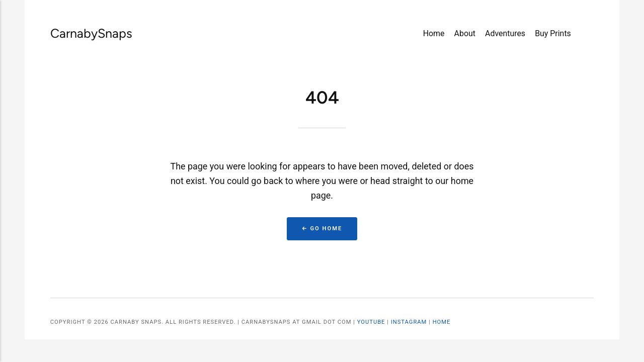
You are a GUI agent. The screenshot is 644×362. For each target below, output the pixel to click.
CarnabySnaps (80, 33)
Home (434, 33)
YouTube (371, 322)
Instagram (409, 322)
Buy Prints (553, 33)
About (465, 33)
